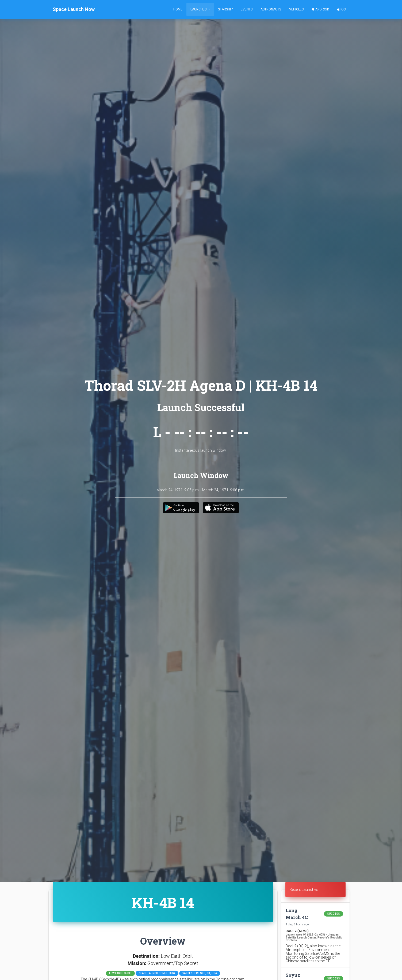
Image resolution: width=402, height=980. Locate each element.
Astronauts (271, 9)
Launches (199, 9)
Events (247, 9)
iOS (341, 9)
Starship (225, 9)
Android (320, 9)
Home (178, 9)
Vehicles (296, 9)
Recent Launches (304, 889)
